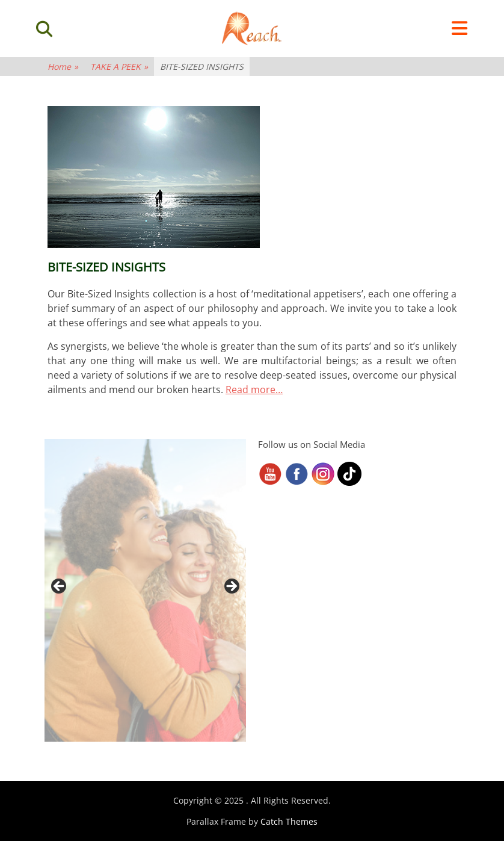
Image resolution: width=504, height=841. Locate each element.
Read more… (254, 389)
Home (63, 67)
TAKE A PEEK (119, 67)
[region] (145, 590)
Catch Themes (289, 821)
